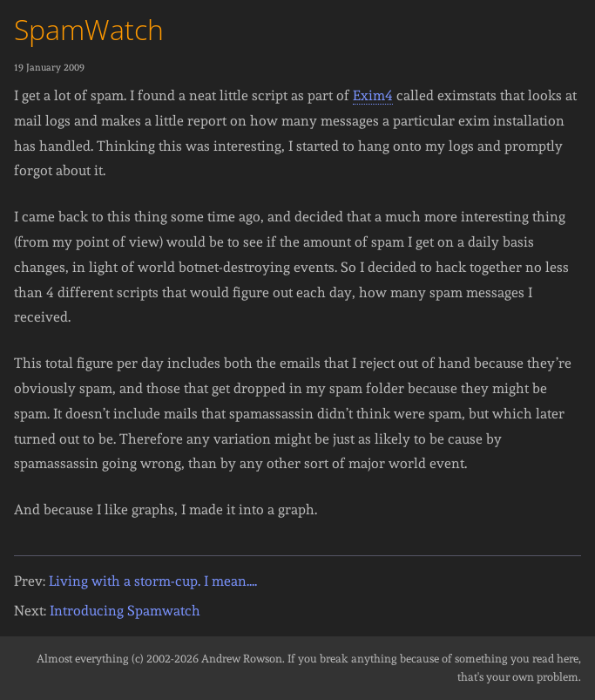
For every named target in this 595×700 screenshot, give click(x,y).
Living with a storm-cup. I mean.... (153, 581)
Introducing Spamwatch (125, 611)
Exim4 (373, 95)
